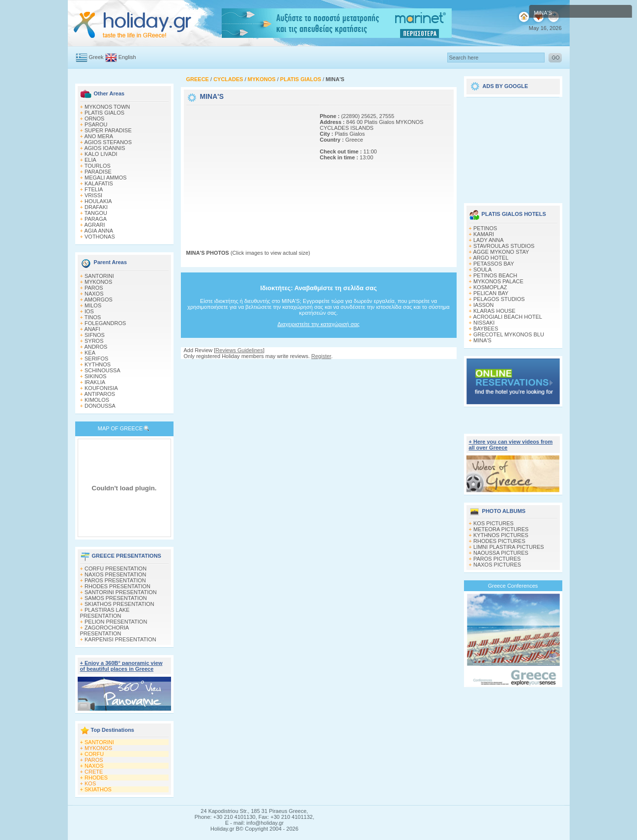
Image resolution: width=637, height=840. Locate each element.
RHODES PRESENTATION (117, 586)
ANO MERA (99, 136)
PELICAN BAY (491, 293)
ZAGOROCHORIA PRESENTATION (104, 630)
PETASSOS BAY (494, 264)
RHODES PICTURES (499, 541)
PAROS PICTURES (497, 559)
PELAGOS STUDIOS (499, 299)
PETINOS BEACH (495, 275)
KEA (90, 353)
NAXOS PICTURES (497, 565)
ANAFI (92, 329)
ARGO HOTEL (491, 258)
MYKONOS (98, 282)
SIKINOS (96, 376)
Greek (96, 57)
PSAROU (96, 124)
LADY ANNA (489, 240)
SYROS (94, 341)
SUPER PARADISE (108, 130)
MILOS (93, 305)
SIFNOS (95, 335)
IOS (89, 311)
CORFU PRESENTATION (116, 569)
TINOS (93, 317)
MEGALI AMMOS (106, 178)
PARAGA (96, 219)
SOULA (482, 270)
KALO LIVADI (101, 154)
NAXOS (94, 294)
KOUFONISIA (101, 388)
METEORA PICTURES (501, 529)
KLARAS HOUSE (494, 311)
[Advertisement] (248, 169)
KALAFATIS (99, 183)
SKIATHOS (98, 789)
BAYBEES (486, 329)
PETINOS (485, 228)
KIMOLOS (97, 400)
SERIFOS (96, 359)
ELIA (90, 160)
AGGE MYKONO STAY (501, 252)
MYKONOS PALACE (498, 281)
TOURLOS (98, 166)
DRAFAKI (96, 207)
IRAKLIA (95, 382)
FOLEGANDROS (105, 323)
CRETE (94, 772)
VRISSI (93, 195)
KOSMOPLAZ (490, 287)
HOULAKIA (98, 201)
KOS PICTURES (493, 523)
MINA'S (482, 340)
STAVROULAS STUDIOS (504, 246)
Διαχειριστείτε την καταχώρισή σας (318, 324)
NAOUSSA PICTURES (501, 553)
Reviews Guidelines (239, 350)
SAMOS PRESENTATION (116, 598)
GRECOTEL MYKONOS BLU (509, 334)
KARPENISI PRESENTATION (120, 639)
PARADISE (98, 172)
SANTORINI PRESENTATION (121, 592)
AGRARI (94, 225)
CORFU (94, 754)
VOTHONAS (100, 237)
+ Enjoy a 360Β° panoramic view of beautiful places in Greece (121, 666)
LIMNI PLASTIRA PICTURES (509, 547)
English (127, 57)
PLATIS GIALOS (104, 113)
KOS (90, 783)
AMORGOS (98, 300)
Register (321, 356)
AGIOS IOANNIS (104, 148)
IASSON (484, 305)
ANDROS (96, 347)
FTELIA (94, 189)
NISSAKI (484, 323)
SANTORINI (99, 276)
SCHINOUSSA (102, 370)
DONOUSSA (100, 406)
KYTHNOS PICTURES (501, 535)
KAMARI (484, 234)
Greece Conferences (513, 586)
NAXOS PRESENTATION (116, 574)
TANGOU (96, 213)
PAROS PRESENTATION (115, 580)
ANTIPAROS (100, 394)
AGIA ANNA (99, 231)
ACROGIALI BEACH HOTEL (507, 317)
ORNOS (94, 119)
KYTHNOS (98, 364)
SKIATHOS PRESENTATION (119, 604)
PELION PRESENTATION (116, 622)
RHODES (96, 778)
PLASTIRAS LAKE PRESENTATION (105, 613)
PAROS (94, 288)
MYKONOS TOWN (107, 107)
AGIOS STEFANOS (108, 142)
